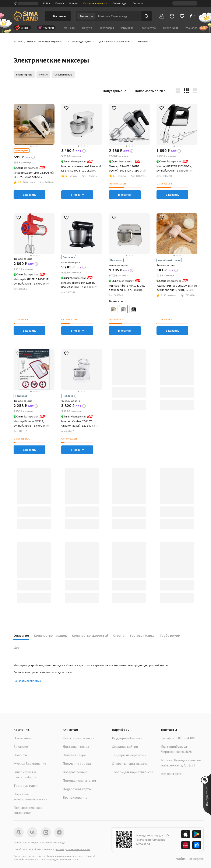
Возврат (74, 3)
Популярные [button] (115, 91)
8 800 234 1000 (186, 738)
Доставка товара (76, 747)
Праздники (171, 28)
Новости (20, 755)
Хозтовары (107, 28)
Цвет (17, 647)
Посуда (87, 28)
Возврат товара (75, 772)
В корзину (30, 195)
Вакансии (21, 747)
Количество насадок (50, 635)
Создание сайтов (125, 747)
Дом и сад (68, 28)
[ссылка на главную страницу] (26, 16)
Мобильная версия (190, 859)
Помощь (60, 3)
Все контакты (172, 774)
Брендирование (75, 797)
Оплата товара (74, 755)
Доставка (138, 3)
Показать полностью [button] (27, 681)
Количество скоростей (90, 635)
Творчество (148, 28)
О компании (23, 738)
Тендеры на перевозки (129, 755)
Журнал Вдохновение (30, 763)
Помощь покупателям (79, 780)
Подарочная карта (77, 789)
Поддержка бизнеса (127, 738)
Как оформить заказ (78, 738)
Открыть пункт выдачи (130, 763)
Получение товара (77, 763)
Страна (119, 635)
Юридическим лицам (95, 3)
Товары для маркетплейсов (133, 772)
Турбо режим (170, 635)
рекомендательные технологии (72, 849)
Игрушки (127, 28)
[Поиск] (147, 16)
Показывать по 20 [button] (151, 91)
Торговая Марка (142, 635)
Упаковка (191, 28)
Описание (21, 635)
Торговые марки (26, 786)
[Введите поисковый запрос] (118, 16)
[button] (143, 42)
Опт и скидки (120, 3)
